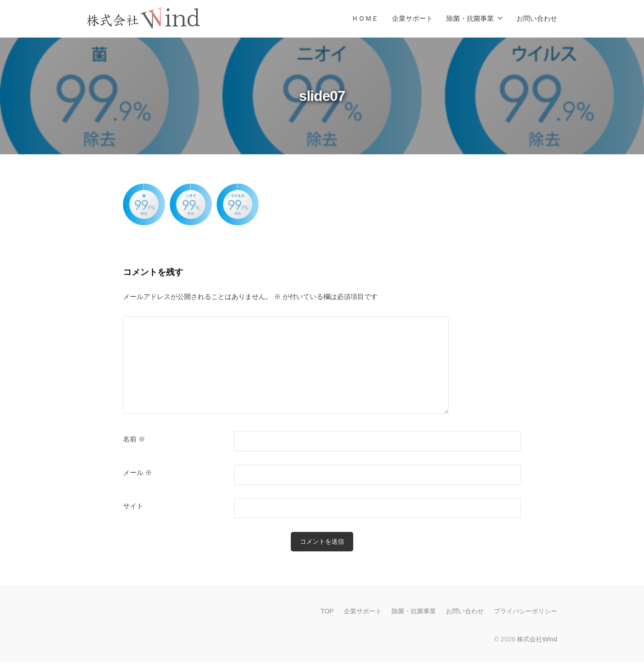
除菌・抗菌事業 (470, 18)
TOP (327, 612)
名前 (134, 439)
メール (137, 473)
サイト (133, 506)
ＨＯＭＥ (365, 18)
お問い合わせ (537, 18)
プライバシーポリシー (526, 612)
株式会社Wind (537, 640)
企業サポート (412, 18)
